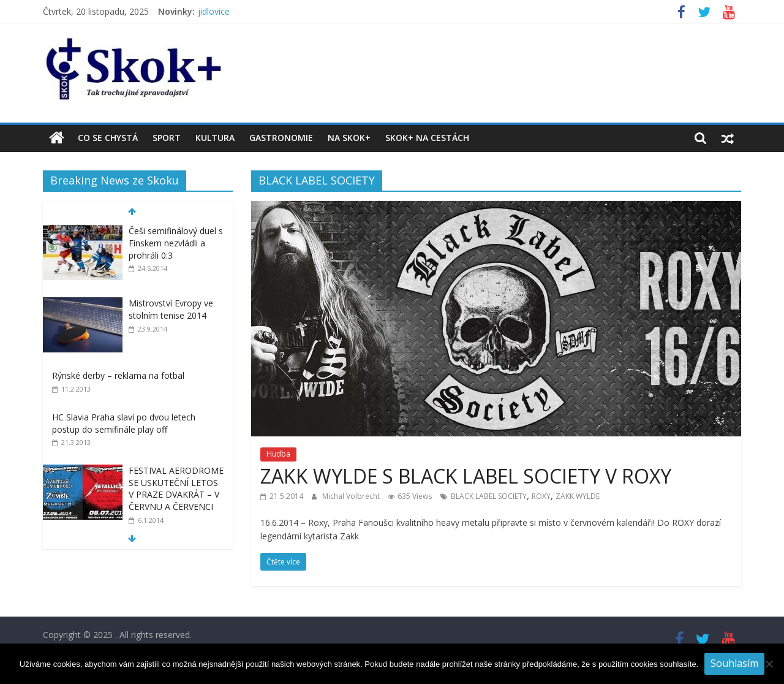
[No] (769, 664)
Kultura (215, 138)
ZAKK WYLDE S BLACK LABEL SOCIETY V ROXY (466, 476)
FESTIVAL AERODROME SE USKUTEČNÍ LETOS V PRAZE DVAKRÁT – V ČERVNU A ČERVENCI (176, 488)
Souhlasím (734, 663)
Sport (167, 138)
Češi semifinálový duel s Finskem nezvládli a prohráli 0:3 (176, 243)
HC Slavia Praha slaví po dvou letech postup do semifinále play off (124, 423)
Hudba (278, 454)
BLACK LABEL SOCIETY (489, 496)
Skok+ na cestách (427, 138)
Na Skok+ (349, 138)
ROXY (541, 496)
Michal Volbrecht (352, 496)
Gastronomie (281, 138)
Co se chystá (108, 138)
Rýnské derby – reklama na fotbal (118, 375)
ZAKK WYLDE (578, 496)
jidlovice (214, 11)
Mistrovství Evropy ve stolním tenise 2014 (171, 309)
